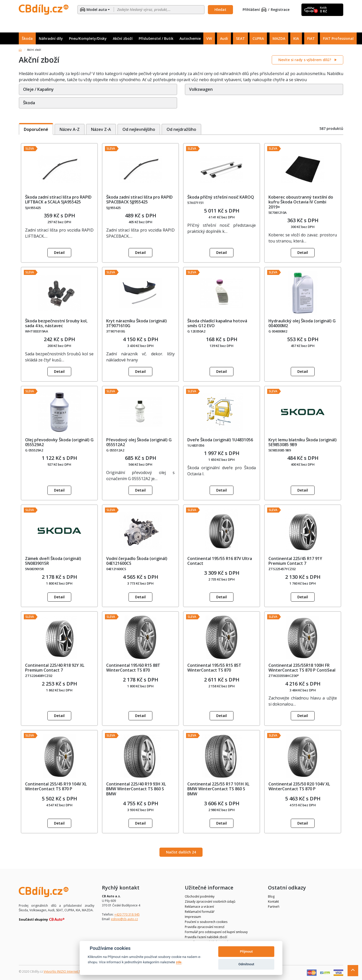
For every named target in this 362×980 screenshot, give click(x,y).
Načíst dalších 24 (181, 852)
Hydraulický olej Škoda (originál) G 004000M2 (302, 323)
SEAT (240, 38)
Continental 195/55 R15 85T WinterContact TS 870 (214, 668)
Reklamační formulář (200, 912)
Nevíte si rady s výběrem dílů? (305, 60)
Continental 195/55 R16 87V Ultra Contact (220, 561)
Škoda (27, 38)
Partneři (274, 907)
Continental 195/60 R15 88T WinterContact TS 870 (133, 668)
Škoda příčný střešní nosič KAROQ (221, 197)
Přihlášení (255, 10)
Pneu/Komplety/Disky (88, 38)
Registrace (280, 10)
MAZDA (279, 38)
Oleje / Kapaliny (38, 89)
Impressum (193, 917)
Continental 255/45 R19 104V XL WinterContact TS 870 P (56, 786)
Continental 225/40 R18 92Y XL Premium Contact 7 (55, 668)
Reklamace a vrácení (199, 907)
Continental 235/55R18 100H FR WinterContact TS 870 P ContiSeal (302, 668)
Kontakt (273, 902)
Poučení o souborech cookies (206, 922)
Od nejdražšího (182, 129)
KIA (296, 38)
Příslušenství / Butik (156, 38)
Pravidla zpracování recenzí (205, 927)
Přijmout (246, 951)
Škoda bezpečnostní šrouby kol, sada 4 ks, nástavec (56, 323)
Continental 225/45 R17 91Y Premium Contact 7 (295, 561)
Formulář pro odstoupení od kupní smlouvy (216, 932)
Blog (271, 896)
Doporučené (36, 129)
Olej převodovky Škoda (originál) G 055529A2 (59, 442)
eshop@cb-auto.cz (124, 919)
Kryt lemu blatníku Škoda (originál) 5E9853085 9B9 (303, 442)
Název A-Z (70, 129)
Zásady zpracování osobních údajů (210, 902)
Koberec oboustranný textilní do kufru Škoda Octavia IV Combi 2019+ (301, 202)
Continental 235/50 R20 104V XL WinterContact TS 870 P (299, 786)
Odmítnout (246, 964)
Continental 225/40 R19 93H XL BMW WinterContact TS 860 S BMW (136, 789)
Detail (59, 252)
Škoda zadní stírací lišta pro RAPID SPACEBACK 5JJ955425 (139, 199)
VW (209, 38)
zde (179, 962)
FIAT (311, 38)
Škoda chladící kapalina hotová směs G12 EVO (217, 323)
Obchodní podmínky (200, 896)
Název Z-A (101, 129)
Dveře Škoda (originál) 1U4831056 (220, 440)
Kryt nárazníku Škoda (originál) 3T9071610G (137, 323)
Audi (224, 38)
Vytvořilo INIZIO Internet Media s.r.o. (70, 972)
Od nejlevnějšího (139, 129)
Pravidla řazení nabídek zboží (206, 937)
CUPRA (258, 38)
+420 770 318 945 (127, 914)
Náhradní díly (51, 38)
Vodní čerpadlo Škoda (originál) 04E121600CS (137, 561)
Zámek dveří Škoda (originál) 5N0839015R (53, 561)
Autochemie (190, 38)
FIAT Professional (338, 38)
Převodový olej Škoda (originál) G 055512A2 (139, 442)
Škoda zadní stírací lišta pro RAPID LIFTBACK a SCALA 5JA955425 (58, 199)
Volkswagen (201, 89)
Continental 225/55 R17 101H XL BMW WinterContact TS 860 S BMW (218, 789)
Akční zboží (123, 38)
